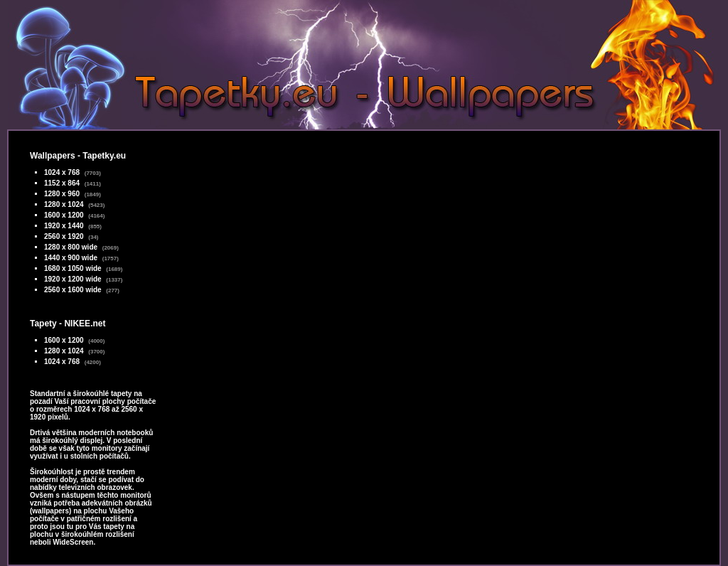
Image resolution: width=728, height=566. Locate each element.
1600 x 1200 (64, 215)
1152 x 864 (62, 183)
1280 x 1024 (64, 204)
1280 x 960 (62, 194)
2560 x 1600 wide (73, 290)
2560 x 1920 (64, 236)
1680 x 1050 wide (73, 268)
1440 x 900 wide (71, 258)
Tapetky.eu (104, 156)
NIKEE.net (85, 324)
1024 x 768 (62, 172)
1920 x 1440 (64, 226)
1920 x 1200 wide (73, 279)
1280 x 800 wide (71, 247)
